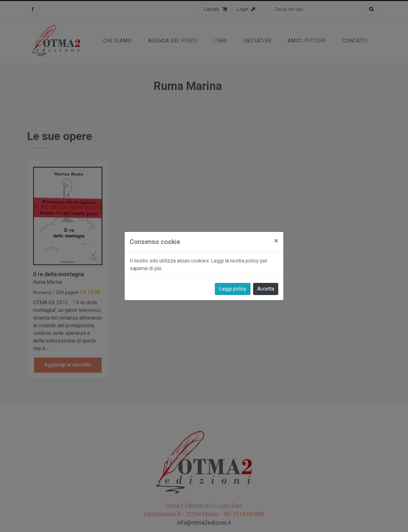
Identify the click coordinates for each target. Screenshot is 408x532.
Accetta (266, 289)
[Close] (276, 241)
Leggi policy (233, 289)
